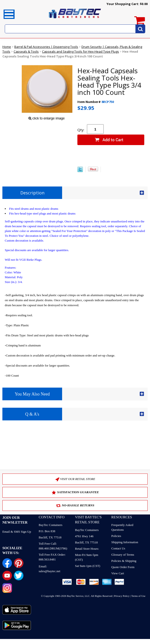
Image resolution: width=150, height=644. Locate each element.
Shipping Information (125, 542)
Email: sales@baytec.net (49, 569)
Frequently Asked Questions (122, 527)
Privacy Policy (122, 596)
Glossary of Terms (123, 555)
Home (7, 47)
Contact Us (118, 548)
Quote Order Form (123, 567)
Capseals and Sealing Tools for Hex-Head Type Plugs (80, 51)
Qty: (81, 130)
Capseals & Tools (26, 51)
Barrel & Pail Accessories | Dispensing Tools (46, 47)
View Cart (118, 573)
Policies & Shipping (124, 561)
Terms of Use (138, 596)
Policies (116, 536)
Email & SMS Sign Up (17, 532)
